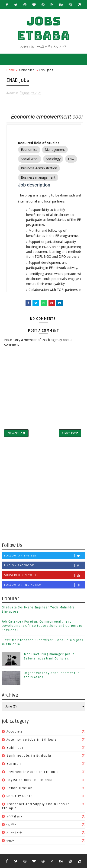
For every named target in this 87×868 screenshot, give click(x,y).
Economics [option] (29, 150)
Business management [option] (38, 177)
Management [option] (55, 150)
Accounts (15, 731)
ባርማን (11, 825)
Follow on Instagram (45, 585)
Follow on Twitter (45, 556)
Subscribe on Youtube (45, 575)
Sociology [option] (53, 159)
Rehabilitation (20, 788)
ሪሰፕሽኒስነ (14, 816)
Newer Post (16, 433)
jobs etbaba (43, 28)
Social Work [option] (30, 159)
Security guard (20, 796)
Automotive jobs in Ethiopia (32, 740)
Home (11, 70)
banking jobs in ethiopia (29, 756)
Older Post (70, 433)
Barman (14, 764)
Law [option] (71, 159)
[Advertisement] (43, 492)
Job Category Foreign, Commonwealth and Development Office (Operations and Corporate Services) (42, 626)
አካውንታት (14, 832)
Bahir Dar (15, 748)
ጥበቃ (10, 841)
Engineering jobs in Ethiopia (33, 772)
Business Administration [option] (39, 168)
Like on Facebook (45, 565)
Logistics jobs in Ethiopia (30, 780)
